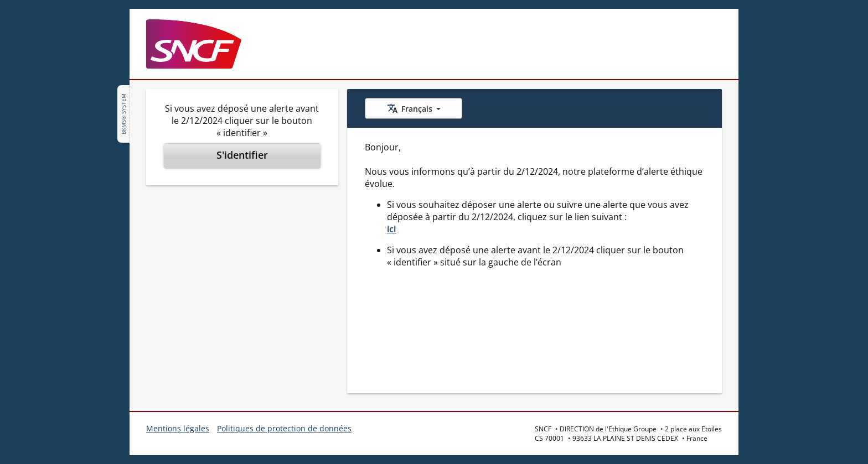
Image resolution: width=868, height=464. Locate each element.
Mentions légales (178, 428)
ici (392, 229)
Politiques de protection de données (284, 428)
